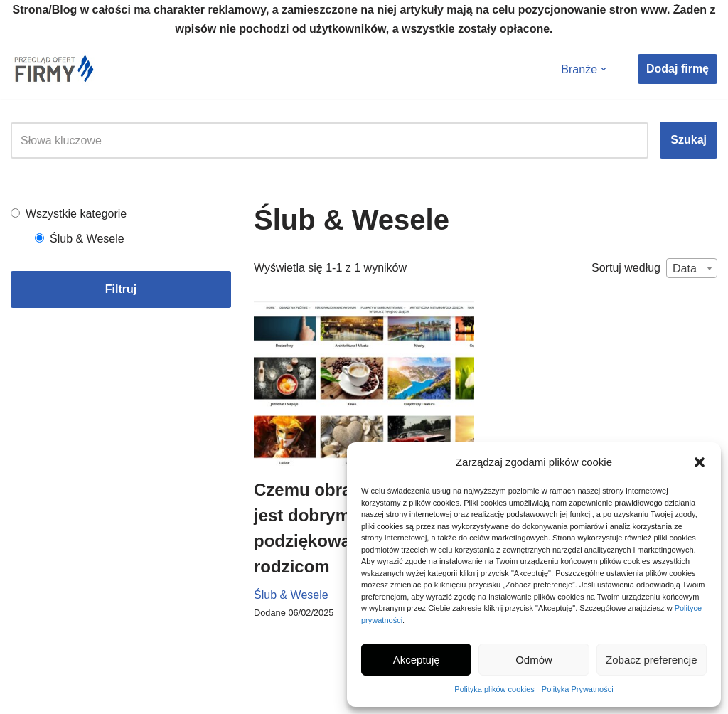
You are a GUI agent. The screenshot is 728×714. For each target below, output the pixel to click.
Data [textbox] (685, 268)
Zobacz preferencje (651, 660)
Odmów (534, 660)
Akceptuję (417, 660)
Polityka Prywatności (578, 689)
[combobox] (692, 268)
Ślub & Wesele (291, 595)
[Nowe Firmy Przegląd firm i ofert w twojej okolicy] (53, 69)
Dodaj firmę (678, 69)
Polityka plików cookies (494, 689)
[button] (700, 462)
